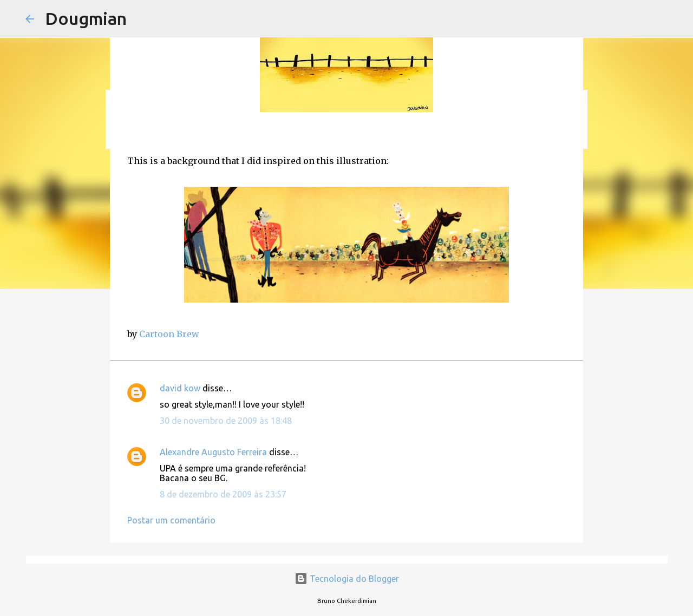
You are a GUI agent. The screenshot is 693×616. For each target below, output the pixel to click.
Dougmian (86, 18)
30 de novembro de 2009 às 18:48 (226, 421)
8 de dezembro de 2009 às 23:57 (223, 494)
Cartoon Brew (169, 334)
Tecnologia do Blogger (347, 579)
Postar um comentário (171, 520)
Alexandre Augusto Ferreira (213, 452)
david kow (180, 388)
